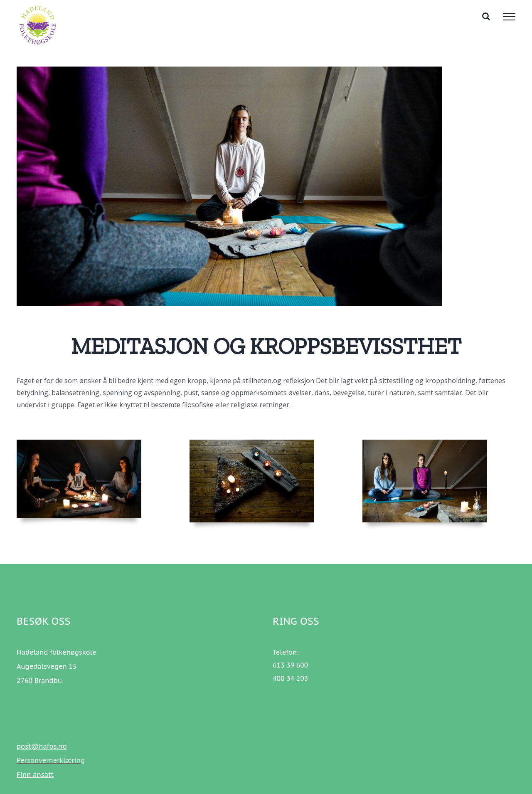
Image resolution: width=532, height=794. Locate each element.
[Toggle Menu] (509, 17)
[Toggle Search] (486, 16)
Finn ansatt (35, 774)
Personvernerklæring (51, 760)
